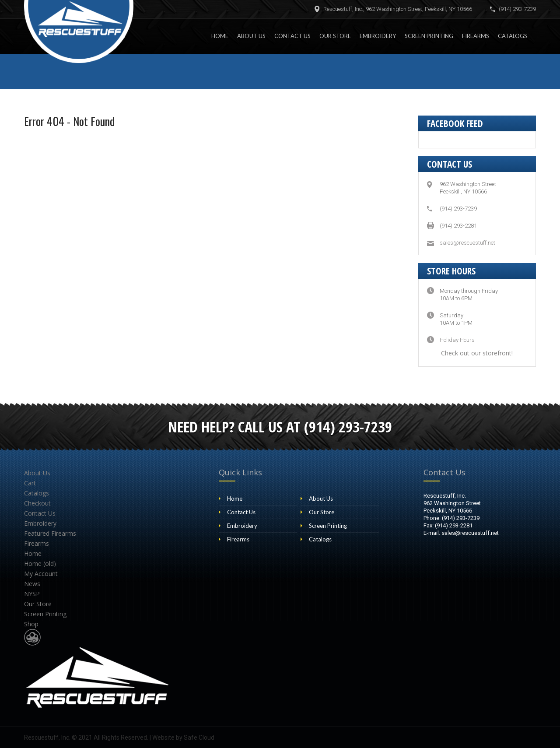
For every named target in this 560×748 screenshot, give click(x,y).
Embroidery (378, 36)
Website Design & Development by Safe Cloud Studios (32, 637)
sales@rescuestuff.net (467, 243)
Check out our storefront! (477, 353)
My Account (41, 574)
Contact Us (292, 36)
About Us (251, 36)
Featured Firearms (50, 533)
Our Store (335, 36)
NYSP (32, 594)
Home (220, 36)
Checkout (37, 503)
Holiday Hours (457, 340)
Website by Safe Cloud (183, 737)
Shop (31, 624)
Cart (30, 483)
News (32, 584)
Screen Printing (429, 36)
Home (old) (40, 564)
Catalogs (513, 36)
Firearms (476, 36)
